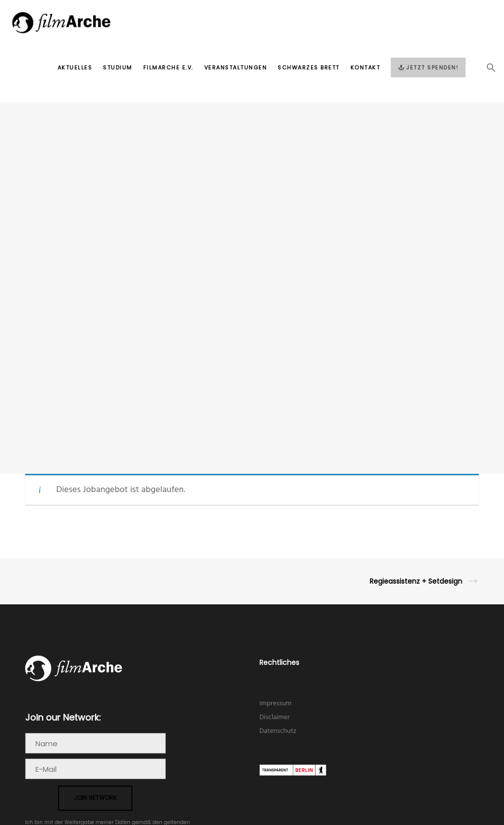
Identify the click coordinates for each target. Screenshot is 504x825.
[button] (486, 70)
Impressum (275, 704)
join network (95, 798)
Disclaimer (275, 717)
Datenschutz (278, 731)
